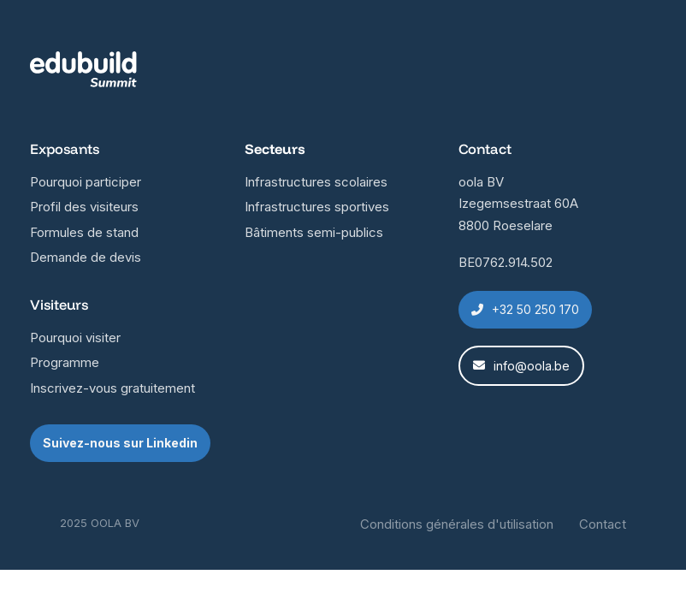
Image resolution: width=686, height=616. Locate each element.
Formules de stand (84, 232)
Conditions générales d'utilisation (457, 524)
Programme (65, 362)
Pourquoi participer (86, 182)
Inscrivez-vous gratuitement (112, 388)
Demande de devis (86, 257)
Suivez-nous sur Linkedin (120, 443)
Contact (603, 524)
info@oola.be (521, 366)
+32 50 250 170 (525, 309)
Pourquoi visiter (75, 338)
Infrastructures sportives (317, 207)
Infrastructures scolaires (316, 182)
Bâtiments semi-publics (314, 232)
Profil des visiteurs (84, 207)
